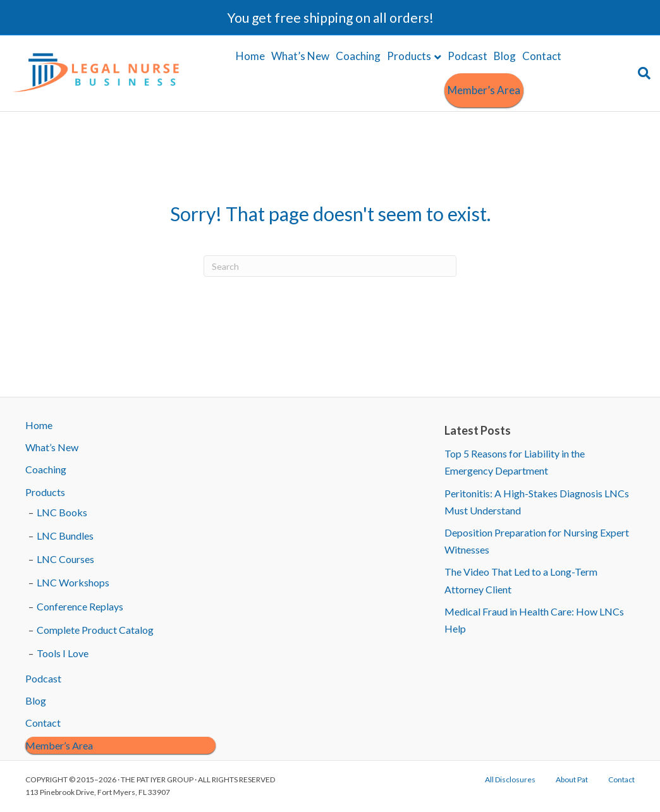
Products (409, 56)
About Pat (572, 779)
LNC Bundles (65, 536)
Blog (505, 56)
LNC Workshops (73, 582)
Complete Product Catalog (95, 630)
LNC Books (62, 512)
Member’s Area (484, 90)
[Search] (643, 73)
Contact (542, 56)
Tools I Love (63, 653)
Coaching (358, 56)
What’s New (300, 56)
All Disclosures (510, 779)
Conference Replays (80, 606)
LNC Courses (65, 559)
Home (250, 56)
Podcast (467, 56)
